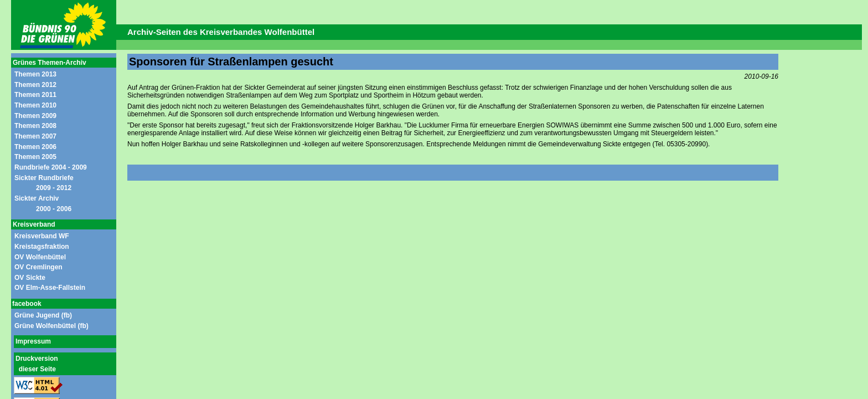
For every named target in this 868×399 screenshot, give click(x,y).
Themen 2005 (35, 157)
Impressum (33, 341)
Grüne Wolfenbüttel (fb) (51, 326)
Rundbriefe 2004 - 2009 (51, 167)
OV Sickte (30, 278)
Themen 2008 (35, 126)
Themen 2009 (35, 116)
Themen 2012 (35, 85)
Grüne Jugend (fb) (43, 315)
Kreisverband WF (42, 236)
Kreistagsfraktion (42, 247)
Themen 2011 (35, 95)
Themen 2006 (35, 147)
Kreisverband (34, 224)
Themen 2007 (35, 136)
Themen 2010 (35, 105)
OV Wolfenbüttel (40, 257)
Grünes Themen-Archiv (50, 63)
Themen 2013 (35, 74)
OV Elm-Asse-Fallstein (50, 288)
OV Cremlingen (38, 267)
